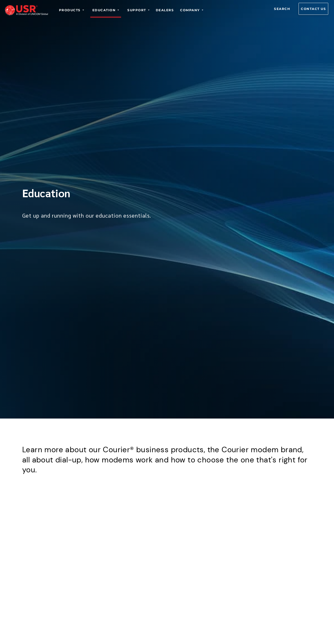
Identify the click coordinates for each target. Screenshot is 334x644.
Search (282, 9)
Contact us (313, 9)
